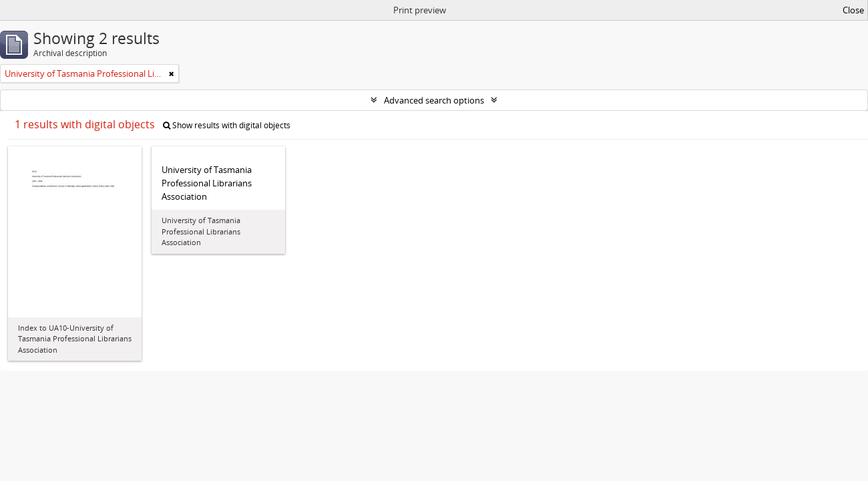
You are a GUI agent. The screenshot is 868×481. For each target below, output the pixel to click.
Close (853, 10)
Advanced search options (434, 100)
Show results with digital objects (227, 125)
